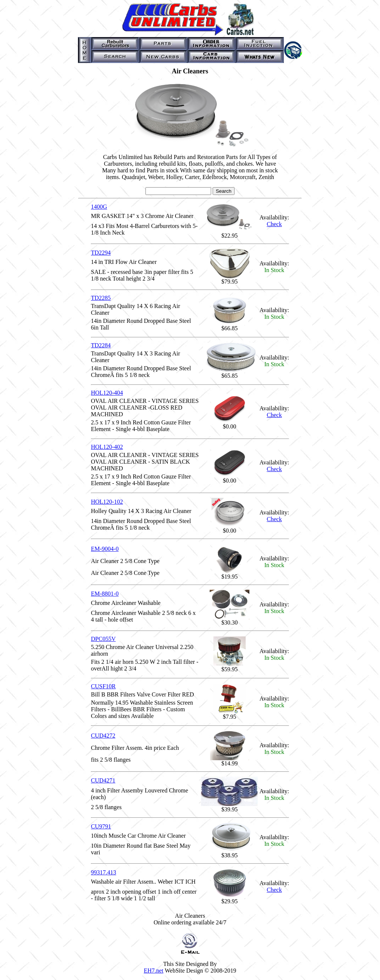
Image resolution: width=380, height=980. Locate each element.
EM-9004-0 (105, 549)
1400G (99, 207)
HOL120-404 (107, 393)
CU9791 (101, 826)
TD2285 (101, 298)
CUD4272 (103, 736)
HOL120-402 (107, 447)
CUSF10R (103, 686)
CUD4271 (103, 780)
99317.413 (104, 872)
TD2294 (101, 253)
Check (274, 224)
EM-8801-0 (105, 594)
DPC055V (103, 639)
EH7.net (153, 971)
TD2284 (101, 345)
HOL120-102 (107, 502)
